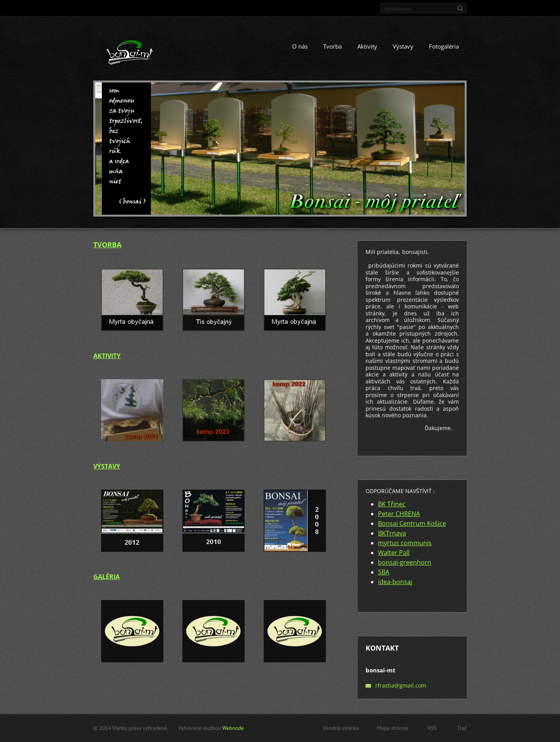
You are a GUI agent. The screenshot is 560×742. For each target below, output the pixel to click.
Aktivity (367, 46)
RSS (432, 728)
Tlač (462, 728)
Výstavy (403, 46)
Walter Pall (394, 553)
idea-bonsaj (395, 582)
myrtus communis (405, 543)
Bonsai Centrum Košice (412, 523)
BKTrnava (392, 533)
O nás (300, 46)
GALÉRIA (107, 577)
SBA (384, 572)
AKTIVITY (107, 356)
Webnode (233, 728)
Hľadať (460, 8)
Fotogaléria (444, 46)
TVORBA (107, 245)
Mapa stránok (393, 728)
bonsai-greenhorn (405, 562)
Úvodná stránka (341, 728)
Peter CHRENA (399, 514)
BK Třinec (392, 504)
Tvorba (332, 46)
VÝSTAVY (107, 466)
